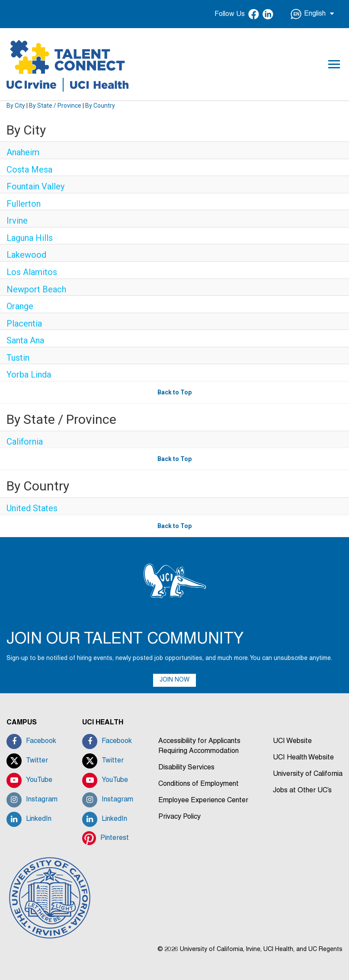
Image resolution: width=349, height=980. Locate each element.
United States (32, 508)
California (25, 442)
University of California (308, 774)
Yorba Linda (29, 375)
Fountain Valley (35, 186)
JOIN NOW (174, 680)
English (312, 14)
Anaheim (23, 152)
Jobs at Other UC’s (302, 791)
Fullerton (24, 204)
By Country (100, 106)
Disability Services (186, 768)
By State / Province (55, 106)
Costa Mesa (29, 170)
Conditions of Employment (199, 784)
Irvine (17, 221)
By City (16, 106)
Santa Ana (25, 340)
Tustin (18, 358)
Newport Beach (36, 289)
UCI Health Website (303, 758)
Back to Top (174, 392)
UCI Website (292, 741)
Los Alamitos (32, 272)
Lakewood (26, 255)
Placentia (24, 323)
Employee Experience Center (203, 801)
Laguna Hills (30, 238)
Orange (20, 306)
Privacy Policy (179, 817)
